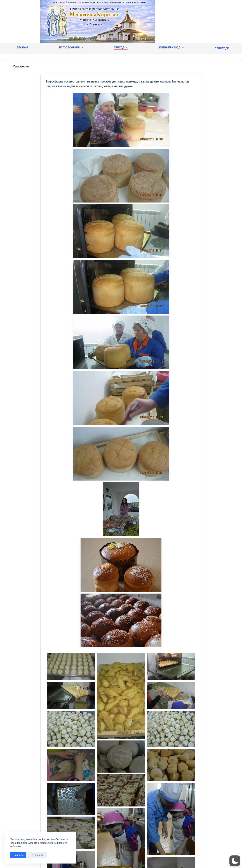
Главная (23, 48)
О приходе (222, 48)
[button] (235, 861)
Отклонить (38, 855)
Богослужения (71, 48)
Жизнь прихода (171, 48)
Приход (121, 48)
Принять (18, 855)
